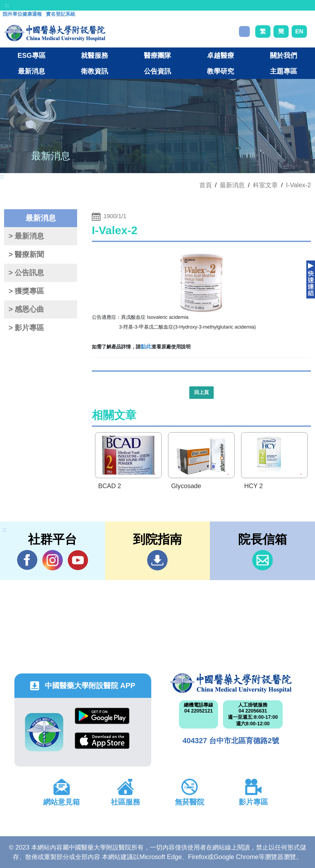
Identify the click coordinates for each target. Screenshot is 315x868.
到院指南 (157, 560)
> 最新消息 (26, 236)
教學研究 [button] (220, 71)
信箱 (262, 560)
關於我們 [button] (283, 55)
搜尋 (244, 31)
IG (53, 560)
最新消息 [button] (31, 71)
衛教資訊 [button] (94, 71)
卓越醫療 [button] (220, 55)
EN (299, 31)
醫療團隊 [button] (157, 55)
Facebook (27, 560)
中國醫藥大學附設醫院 (231, 683)
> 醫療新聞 (26, 255)
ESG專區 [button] (31, 55)
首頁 (206, 185)
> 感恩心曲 (26, 309)
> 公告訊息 (26, 273)
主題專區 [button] (283, 71)
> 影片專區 (26, 328)
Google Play (102, 716)
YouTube (78, 560)
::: (7, 5)
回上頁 (201, 392)
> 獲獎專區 (26, 291)
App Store (102, 741)
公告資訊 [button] (157, 71)
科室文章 (265, 185)
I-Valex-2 (298, 185)
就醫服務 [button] (94, 55)
